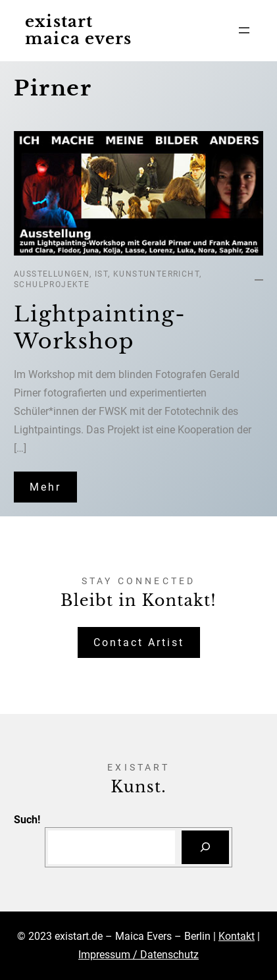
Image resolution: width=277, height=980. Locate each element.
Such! (27, 820)
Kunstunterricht (156, 274)
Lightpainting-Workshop (100, 328)
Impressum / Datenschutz (138, 955)
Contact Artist (139, 642)
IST (101, 274)
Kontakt (237, 936)
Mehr (45, 487)
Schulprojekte (52, 285)
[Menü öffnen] (244, 30)
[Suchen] (205, 847)
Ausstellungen (52, 274)
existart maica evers (78, 30)
